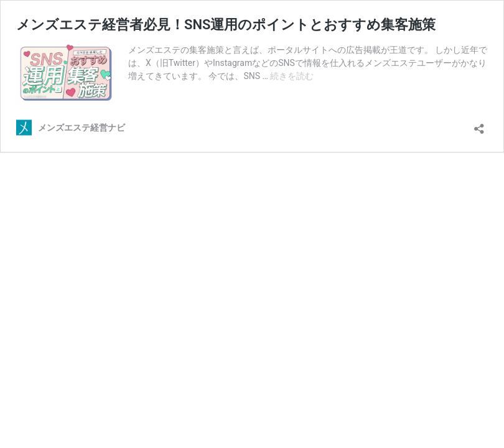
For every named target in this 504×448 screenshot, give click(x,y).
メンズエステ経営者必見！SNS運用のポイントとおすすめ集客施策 (226, 25)
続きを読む (292, 76)
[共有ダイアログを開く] (479, 125)
